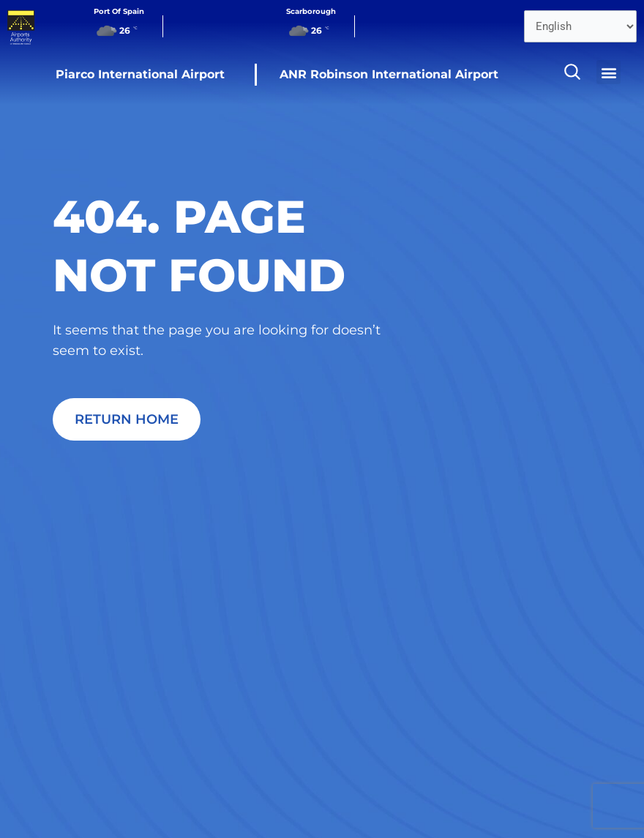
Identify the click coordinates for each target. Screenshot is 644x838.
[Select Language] (580, 26)
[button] (609, 72)
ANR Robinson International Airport (389, 74)
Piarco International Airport (140, 74)
